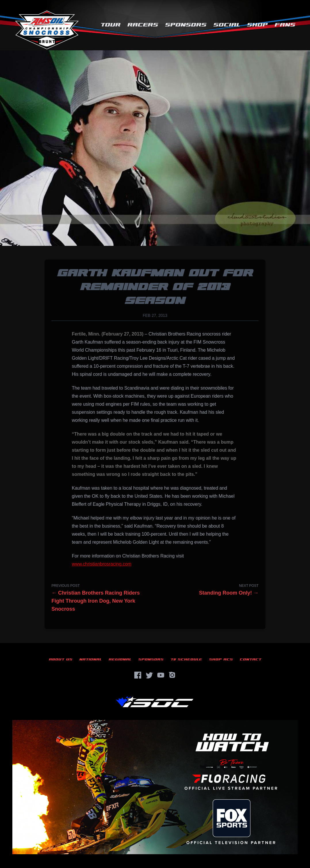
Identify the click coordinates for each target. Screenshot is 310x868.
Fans (285, 25)
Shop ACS (221, 659)
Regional (120, 659)
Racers (143, 25)
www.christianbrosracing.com (102, 564)
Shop (257, 25)
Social (227, 25)
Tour (110, 25)
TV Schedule (186, 659)
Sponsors (186, 25)
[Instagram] (172, 675)
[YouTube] (161, 675)
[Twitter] (149, 675)
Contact (251, 659)
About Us (61, 659)
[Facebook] (138, 675)
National (91, 659)
